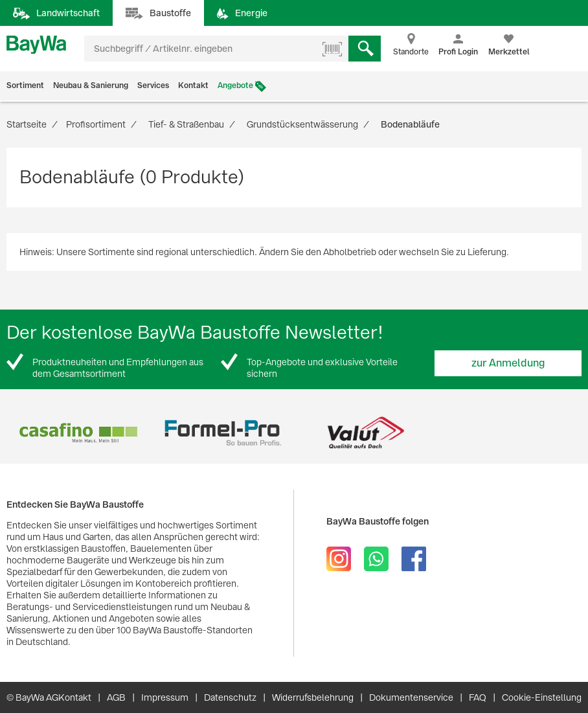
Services (153, 85)
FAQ (478, 697)
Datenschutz (230, 697)
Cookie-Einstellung (542, 697)
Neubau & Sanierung (91, 85)
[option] (78, 433)
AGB (116, 697)
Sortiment (25, 85)
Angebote (235, 85)
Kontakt (193, 85)
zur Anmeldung (508, 363)
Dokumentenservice (411, 697)
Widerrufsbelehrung (313, 697)
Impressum (165, 697)
